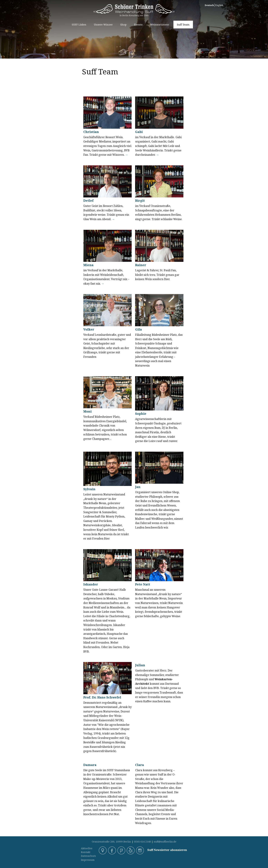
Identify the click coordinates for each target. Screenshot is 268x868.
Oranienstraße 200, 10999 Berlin (111, 842)
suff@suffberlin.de (165, 842)
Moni (87, 411)
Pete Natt (143, 584)
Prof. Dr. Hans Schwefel (102, 697)
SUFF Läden (79, 24)
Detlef (88, 201)
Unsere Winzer (103, 24)
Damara (90, 765)
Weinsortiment (160, 24)
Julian (140, 665)
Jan (138, 487)
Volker (89, 329)
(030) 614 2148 (142, 842)
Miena (88, 265)
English (219, 5)
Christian (91, 132)
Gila (138, 329)
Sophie (141, 414)
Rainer (141, 265)
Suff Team (183, 24)
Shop (123, 24)
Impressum (88, 860)
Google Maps (103, 851)
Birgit (140, 201)
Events (138, 24)
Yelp (131, 851)
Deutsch (209, 5)
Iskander (91, 584)
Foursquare (122, 851)
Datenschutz (88, 856)
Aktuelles (87, 848)
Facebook (112, 851)
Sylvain (89, 489)
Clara (140, 765)
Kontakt (86, 852)
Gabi (139, 132)
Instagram (140, 851)
